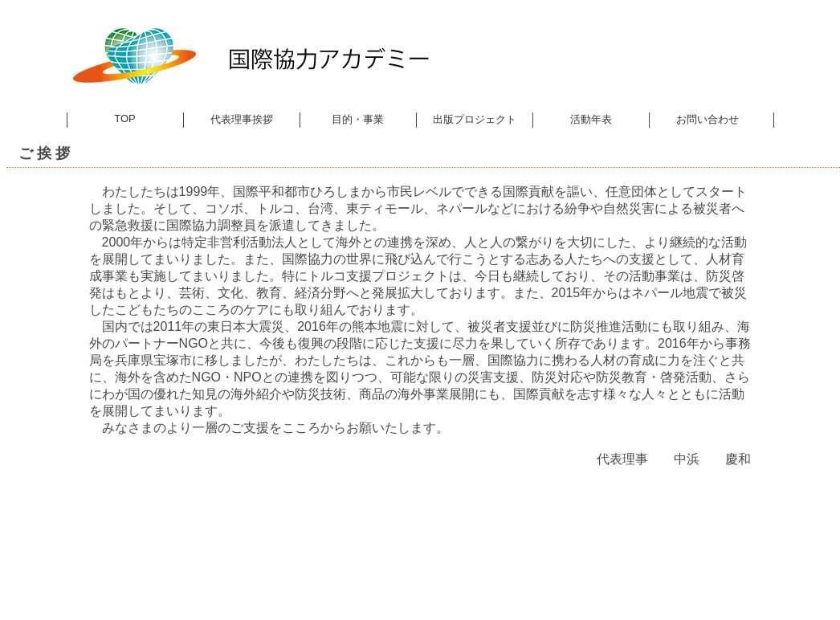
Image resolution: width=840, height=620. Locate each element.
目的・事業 (358, 119)
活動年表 (591, 119)
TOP (125, 118)
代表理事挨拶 (242, 119)
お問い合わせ (707, 119)
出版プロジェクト (475, 119)
